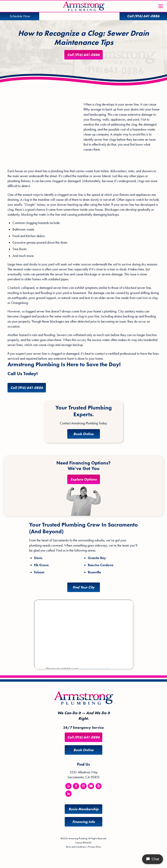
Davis (38, 558)
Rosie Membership (83, 809)
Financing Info (84, 822)
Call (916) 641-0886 (83, 55)
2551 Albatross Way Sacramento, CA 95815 (83, 775)
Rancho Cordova (101, 565)
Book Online (83, 434)
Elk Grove (41, 565)
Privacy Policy (95, 847)
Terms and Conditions (76, 847)
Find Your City (84, 587)
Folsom (39, 572)
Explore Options (84, 479)
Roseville (94, 572)
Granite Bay (97, 558)
